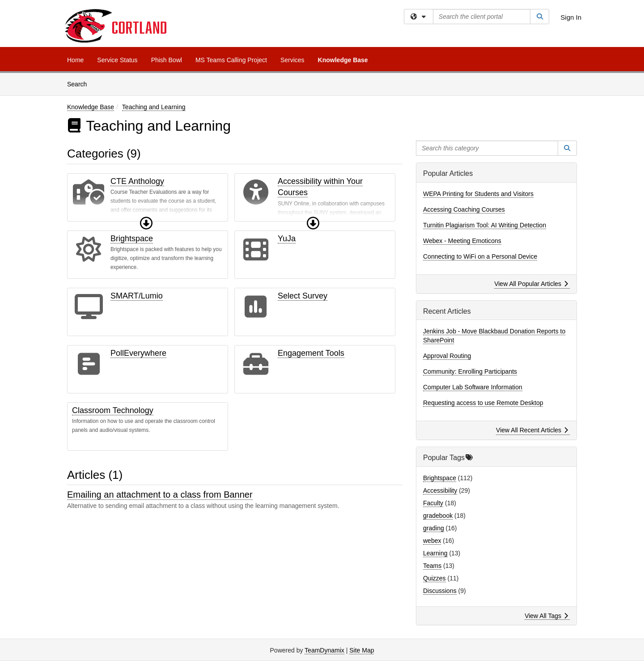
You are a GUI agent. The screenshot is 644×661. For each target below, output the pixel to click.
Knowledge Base (343, 60)
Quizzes (434, 578)
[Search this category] (487, 148)
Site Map (362, 650)
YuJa (287, 239)
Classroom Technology (113, 410)
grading (434, 528)
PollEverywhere (138, 353)
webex (432, 541)
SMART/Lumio (137, 296)
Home (75, 60)
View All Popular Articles (531, 284)
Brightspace (132, 239)
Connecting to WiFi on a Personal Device (480, 256)
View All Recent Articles (532, 430)
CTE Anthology (137, 181)
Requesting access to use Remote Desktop (483, 403)
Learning (435, 553)
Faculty (433, 503)
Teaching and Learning (154, 107)
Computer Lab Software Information (473, 387)
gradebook (438, 516)
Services (292, 60)
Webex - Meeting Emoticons (462, 241)
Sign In (571, 17)
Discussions (440, 591)
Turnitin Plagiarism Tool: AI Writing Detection (485, 225)
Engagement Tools (311, 353)
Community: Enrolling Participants (470, 371)
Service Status (117, 60)
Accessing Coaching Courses (464, 209)
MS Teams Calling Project (231, 60)
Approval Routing (447, 356)
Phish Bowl (167, 60)
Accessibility (440, 490)
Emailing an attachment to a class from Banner (160, 495)
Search (80, 83)
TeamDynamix (324, 650)
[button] (146, 223)
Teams (432, 566)
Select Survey (303, 296)
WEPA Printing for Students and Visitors (478, 194)
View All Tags (546, 616)
